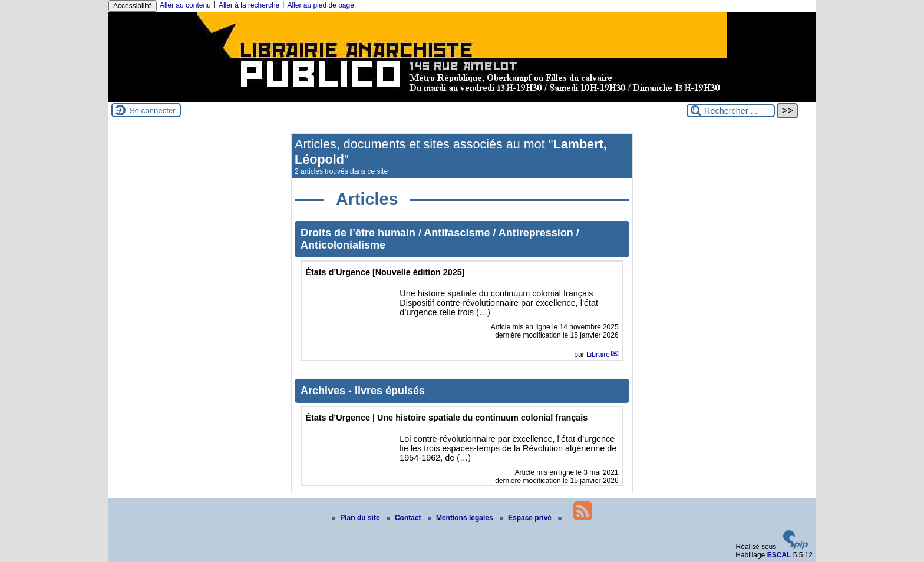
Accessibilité (133, 6)
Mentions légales (461, 518)
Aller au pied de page (320, 5)
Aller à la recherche (249, 5)
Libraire (598, 355)
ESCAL (779, 555)
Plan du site (357, 518)
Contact (405, 518)
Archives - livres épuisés (363, 391)
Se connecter (153, 110)
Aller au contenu (185, 5)
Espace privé (527, 518)
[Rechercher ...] (731, 111)
